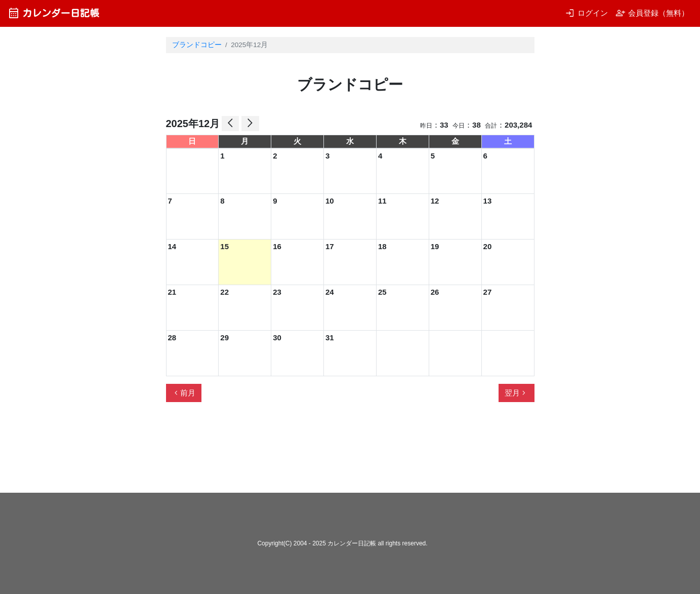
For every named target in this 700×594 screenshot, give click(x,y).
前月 (184, 393)
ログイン (586, 13)
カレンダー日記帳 (53, 13)
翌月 (516, 393)
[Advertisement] (350, 452)
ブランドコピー (197, 45)
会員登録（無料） (652, 13)
